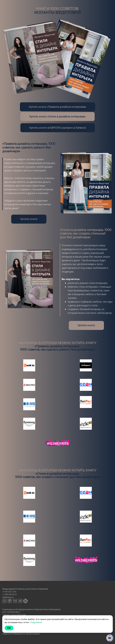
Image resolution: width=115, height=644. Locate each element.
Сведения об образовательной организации (21, 634)
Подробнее (36, 622)
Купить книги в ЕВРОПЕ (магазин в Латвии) (58, 128)
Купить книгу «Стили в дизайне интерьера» (57, 117)
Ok (9, 628)
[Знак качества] (110, 638)
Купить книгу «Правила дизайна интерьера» (58, 107)
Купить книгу (29, 219)
